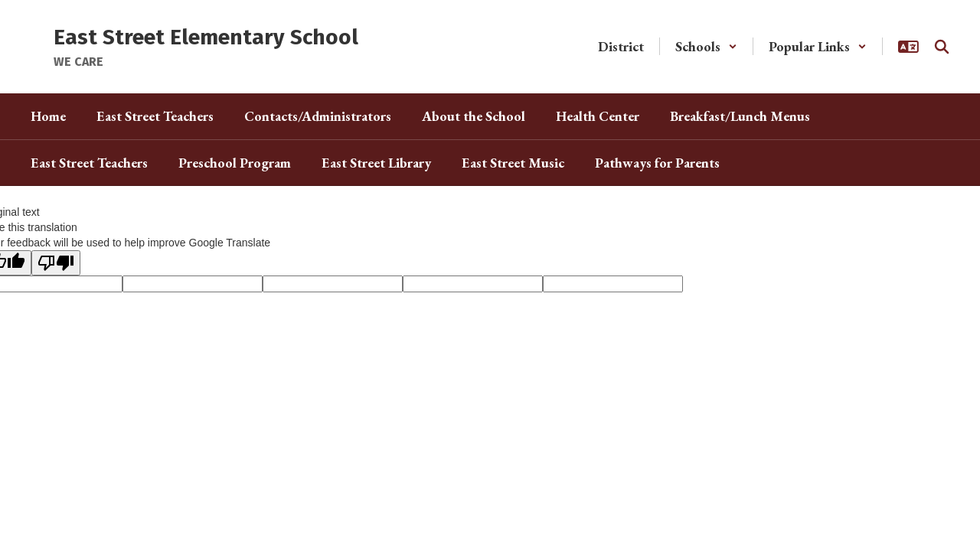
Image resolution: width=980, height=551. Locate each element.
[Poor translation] (56, 263)
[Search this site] (942, 47)
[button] (706, 46)
